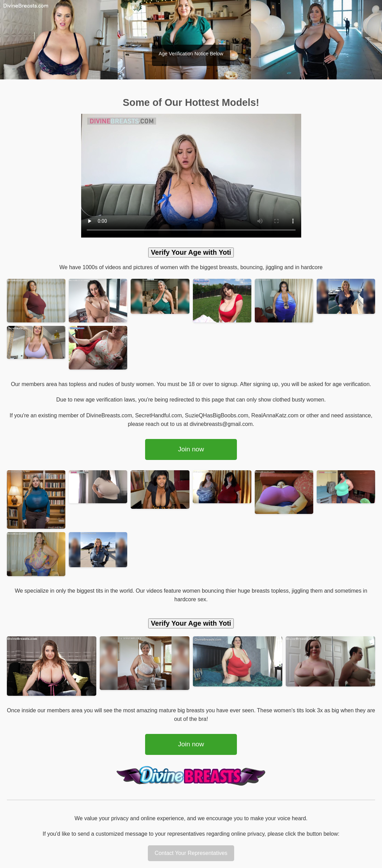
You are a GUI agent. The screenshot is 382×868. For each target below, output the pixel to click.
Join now (191, 449)
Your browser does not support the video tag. (191, 176)
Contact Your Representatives (191, 853)
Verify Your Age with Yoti (191, 252)
